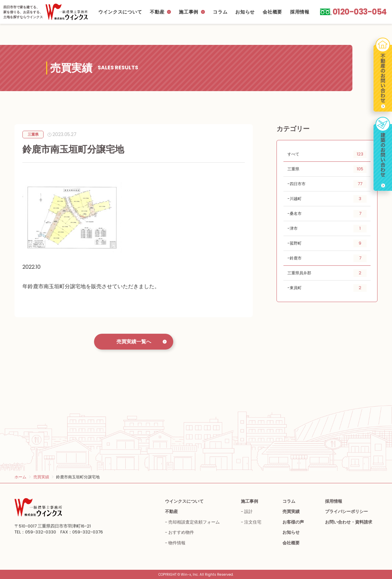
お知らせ (245, 12)
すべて (327, 154)
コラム (220, 12)
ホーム (20, 477)
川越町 (328, 199)
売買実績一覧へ (134, 341)
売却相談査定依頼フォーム (194, 522)
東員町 (328, 288)
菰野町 (328, 243)
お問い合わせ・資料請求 (349, 522)
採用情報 (300, 12)
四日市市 (328, 184)
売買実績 (41, 477)
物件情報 (177, 543)
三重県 (327, 169)
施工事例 (189, 12)
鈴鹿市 (328, 258)
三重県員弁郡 (327, 273)
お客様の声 (293, 522)
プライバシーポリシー (346, 511)
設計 (248, 511)
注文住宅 (253, 522)
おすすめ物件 (181, 532)
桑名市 (328, 214)
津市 (328, 229)
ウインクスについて (120, 12)
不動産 (157, 12)
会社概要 (272, 12)
